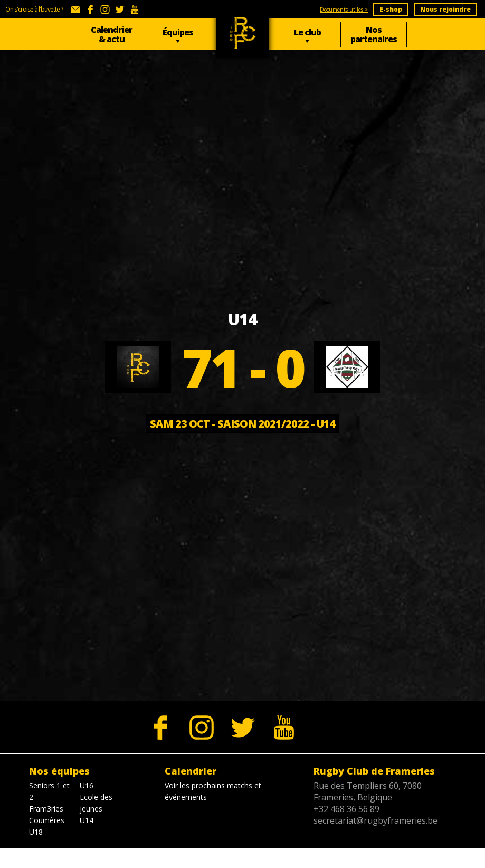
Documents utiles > (344, 10)
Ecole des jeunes (96, 803)
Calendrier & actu (112, 34)
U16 (87, 785)
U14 (87, 820)
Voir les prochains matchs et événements (213, 791)
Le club (307, 32)
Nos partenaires (374, 34)
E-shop (391, 9)
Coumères (47, 820)
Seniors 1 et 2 (49, 791)
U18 (36, 832)
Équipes (178, 32)
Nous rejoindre (445, 9)
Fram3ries (46, 809)
